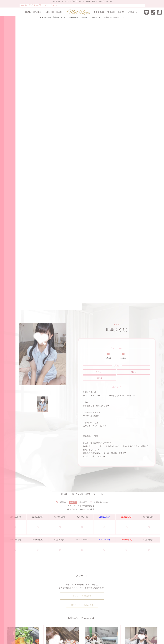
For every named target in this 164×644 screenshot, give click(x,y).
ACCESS (111, 12)
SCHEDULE (99, 12)
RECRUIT (121, 12)
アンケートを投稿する (82, 596)
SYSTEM (37, 12)
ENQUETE (132, 12)
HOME (28, 12)
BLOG (59, 12)
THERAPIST (49, 12)
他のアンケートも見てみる (82, 605)
